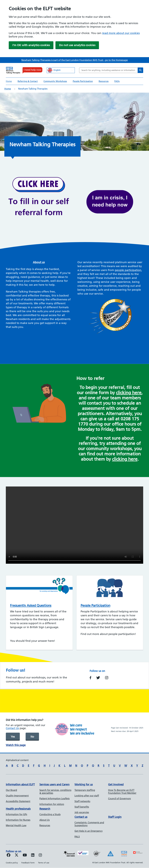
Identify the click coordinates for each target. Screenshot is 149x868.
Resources (104, 81)
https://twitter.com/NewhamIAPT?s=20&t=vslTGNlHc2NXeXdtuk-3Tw (98, 678)
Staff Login (115, 817)
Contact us (81, 817)
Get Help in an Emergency (89, 831)
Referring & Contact (28, 81)
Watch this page (16, 745)
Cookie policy (12, 863)
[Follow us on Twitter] (17, 855)
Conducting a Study (50, 814)
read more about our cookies (121, 33)
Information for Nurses (18, 820)
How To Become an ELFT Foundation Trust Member (122, 792)
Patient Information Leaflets (54, 799)
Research (45, 809)
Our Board (11, 790)
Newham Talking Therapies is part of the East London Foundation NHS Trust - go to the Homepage (75, 60)
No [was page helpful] (32, 737)
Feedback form (28, 863)
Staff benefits (82, 807)
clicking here (129, 393)
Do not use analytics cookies (77, 45)
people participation (128, 270)
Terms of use (44, 863)
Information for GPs (16, 814)
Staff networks (82, 801)
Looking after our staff (87, 796)
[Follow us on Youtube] (25, 855)
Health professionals (18, 809)
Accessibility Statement (18, 801)
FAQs (117, 81)
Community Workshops (55, 81)
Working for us (84, 784)
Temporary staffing (85, 790)
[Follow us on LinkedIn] (33, 855)
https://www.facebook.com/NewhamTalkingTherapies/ (90, 678)
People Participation (83, 81)
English (54, 70)
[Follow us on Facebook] (9, 855)
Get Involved (116, 784)
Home (9, 81)
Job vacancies (82, 812)
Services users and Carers (54, 784)
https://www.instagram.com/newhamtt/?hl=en (107, 678)
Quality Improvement (17, 796)
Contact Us (12, 728)
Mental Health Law (16, 825)
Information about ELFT (20, 784)
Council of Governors (119, 799)
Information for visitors (52, 804)
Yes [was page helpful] (13, 737)
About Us (45, 820)
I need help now (32, 70)
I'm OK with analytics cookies (31, 45)
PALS (77, 837)
